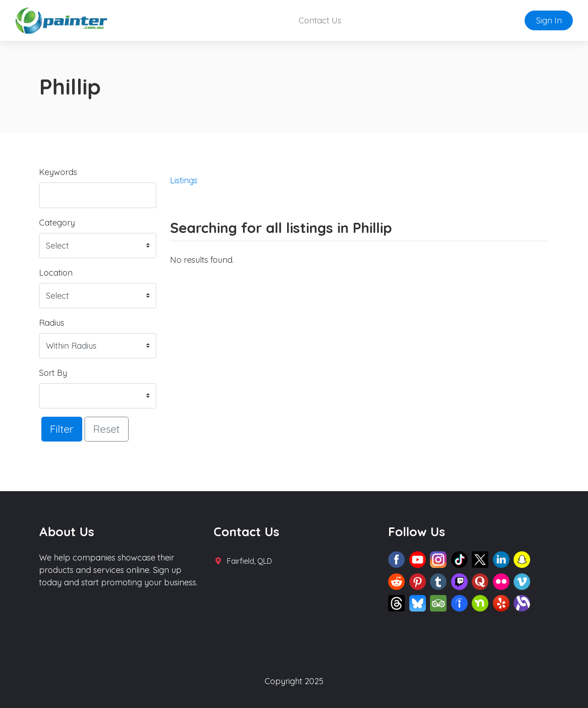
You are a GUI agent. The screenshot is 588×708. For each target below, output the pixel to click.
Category (57, 223)
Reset (107, 429)
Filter (62, 429)
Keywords (58, 172)
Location (56, 273)
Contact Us (320, 20)
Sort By (53, 373)
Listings (184, 180)
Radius (52, 323)
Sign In (549, 20)
